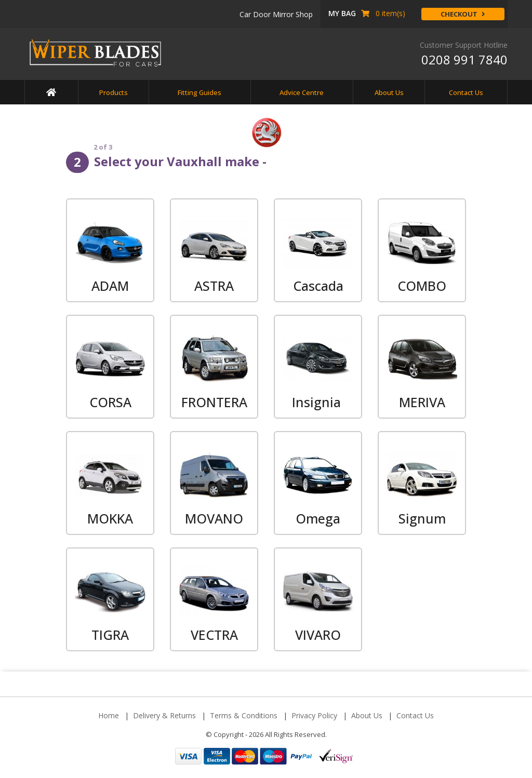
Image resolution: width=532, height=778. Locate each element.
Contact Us (466, 92)
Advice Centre (302, 92)
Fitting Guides (199, 92)
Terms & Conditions (244, 715)
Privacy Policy (314, 715)
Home (109, 715)
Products (114, 92)
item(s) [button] (367, 13)
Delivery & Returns (164, 715)
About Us (389, 92)
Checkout (463, 14)
